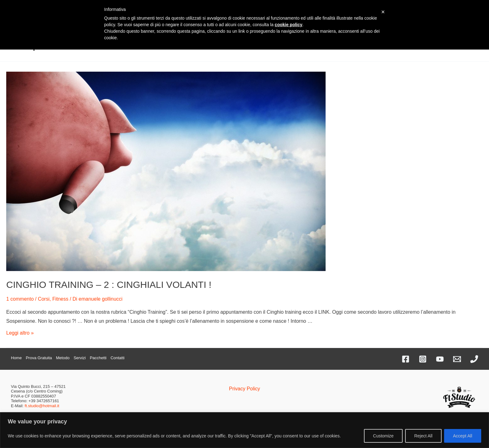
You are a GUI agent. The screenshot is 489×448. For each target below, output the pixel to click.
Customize (383, 436)
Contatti (117, 358)
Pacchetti (98, 358)
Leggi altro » (20, 333)
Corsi (44, 299)
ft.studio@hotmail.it (42, 406)
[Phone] (474, 359)
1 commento (20, 299)
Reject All (423, 436)
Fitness (61, 299)
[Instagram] (423, 359)
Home (16, 358)
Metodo (63, 358)
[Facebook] (406, 359)
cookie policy (289, 25)
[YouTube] (440, 359)
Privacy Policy (244, 389)
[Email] (457, 359)
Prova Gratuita (39, 358)
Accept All (463, 436)
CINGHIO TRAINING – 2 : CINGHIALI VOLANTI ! (109, 285)
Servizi (80, 358)
